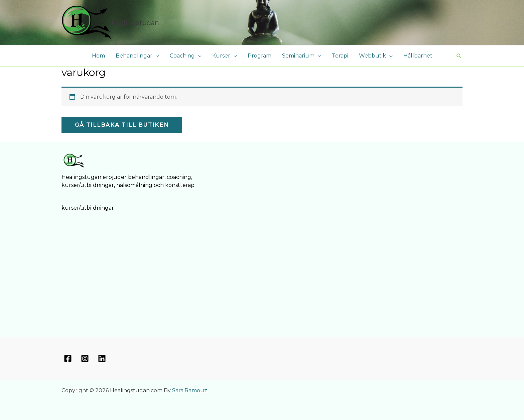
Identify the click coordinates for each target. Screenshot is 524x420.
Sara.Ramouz (190, 390)
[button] (459, 56)
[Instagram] (85, 358)
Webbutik (372, 56)
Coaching (182, 56)
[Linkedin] (102, 358)
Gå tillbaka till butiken (122, 125)
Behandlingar (134, 56)
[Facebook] (68, 358)
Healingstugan (135, 23)
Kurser (221, 56)
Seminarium (298, 56)
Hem (98, 56)
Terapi (340, 56)
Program (259, 56)
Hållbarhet (418, 56)
